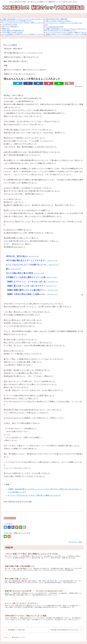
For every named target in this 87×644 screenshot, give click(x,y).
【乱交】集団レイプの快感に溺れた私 (13, 30)
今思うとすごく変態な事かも (10, 27)
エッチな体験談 (11, 45)
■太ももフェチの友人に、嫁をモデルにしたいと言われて (25, 70)
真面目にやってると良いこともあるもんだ (20, 74)
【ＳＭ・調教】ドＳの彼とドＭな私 (12, 32)
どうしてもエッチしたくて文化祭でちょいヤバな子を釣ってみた (64, 23)
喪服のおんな (6, 28)
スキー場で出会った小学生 (10, 25)
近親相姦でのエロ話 (10, 518)
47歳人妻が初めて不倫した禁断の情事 (56, 19)
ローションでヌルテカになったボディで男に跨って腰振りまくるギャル (22, 23)
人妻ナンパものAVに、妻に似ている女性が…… (59, 21)
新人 (47, 25)
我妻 (6, 66)
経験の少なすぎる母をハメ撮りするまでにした (21, 57)
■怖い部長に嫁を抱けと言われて (16, 61)
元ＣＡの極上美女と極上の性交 (54, 27)
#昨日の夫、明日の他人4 (13, 49)
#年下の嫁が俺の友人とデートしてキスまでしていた (23, 53)
